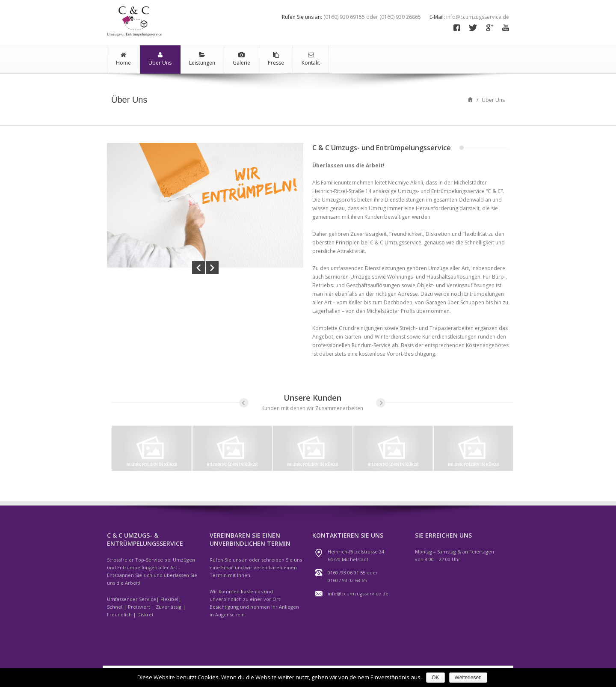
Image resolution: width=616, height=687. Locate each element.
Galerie (241, 59)
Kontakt (311, 59)
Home (123, 59)
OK (435, 678)
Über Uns (160, 59)
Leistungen (202, 59)
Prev (198, 267)
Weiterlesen (468, 678)
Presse (276, 59)
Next (212, 267)
